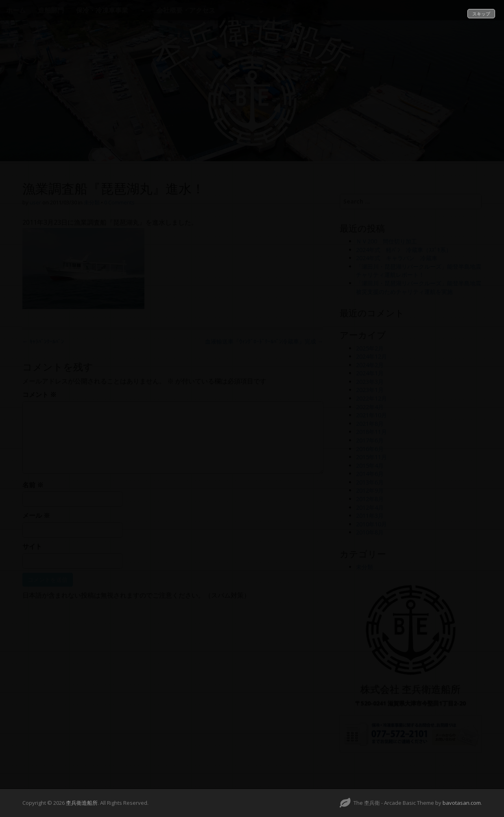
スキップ (481, 14)
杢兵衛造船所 (82, 803)
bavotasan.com (462, 803)
